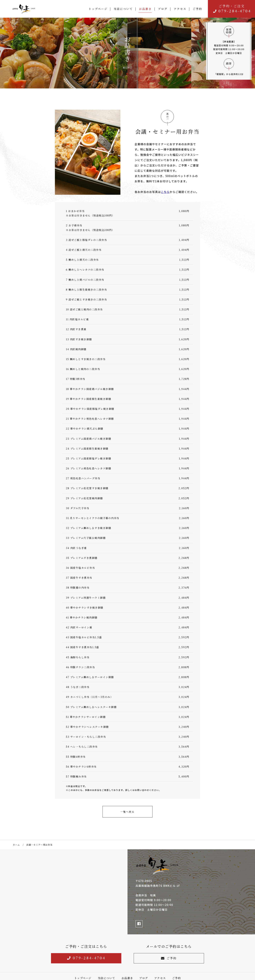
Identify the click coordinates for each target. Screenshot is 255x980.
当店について (123, 9)
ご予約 (197, 9)
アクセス (180, 9)
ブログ (163, 9)
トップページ (98, 9)
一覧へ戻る (127, 812)
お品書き (145, 9)
